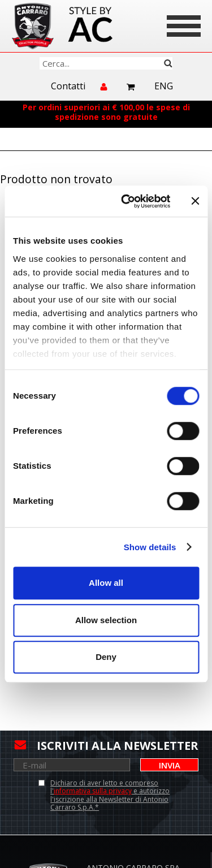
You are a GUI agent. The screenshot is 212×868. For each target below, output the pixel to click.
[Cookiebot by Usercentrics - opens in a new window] (126, 201)
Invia (170, 765)
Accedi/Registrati (105, 92)
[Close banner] (195, 201)
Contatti (68, 87)
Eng (164, 87)
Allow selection (106, 620)
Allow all (106, 583)
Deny (106, 657)
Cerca (168, 63)
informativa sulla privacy (93, 791)
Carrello (131, 87)
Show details (150, 547)
